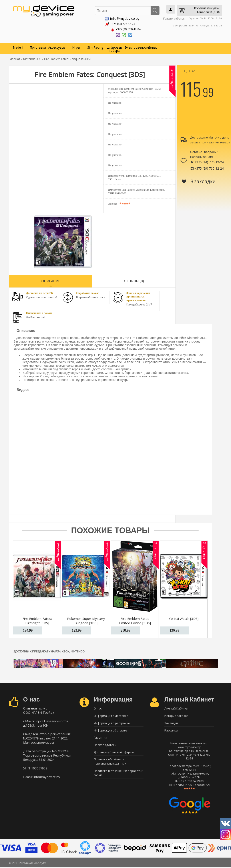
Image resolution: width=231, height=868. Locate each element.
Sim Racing (95, 47)
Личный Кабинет (176, 708)
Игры (76, 47)
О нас (153, 47)
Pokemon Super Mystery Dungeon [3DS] (86, 620)
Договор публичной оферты (114, 754)
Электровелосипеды (134, 47)
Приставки (38, 47)
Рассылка (171, 731)
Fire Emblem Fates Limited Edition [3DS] (135, 620)
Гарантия (100, 739)
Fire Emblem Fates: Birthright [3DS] (37, 620)
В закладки (199, 180)
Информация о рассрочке (112, 723)
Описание (51, 280)
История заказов (176, 715)
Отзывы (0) (134, 280)
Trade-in (18, 47)
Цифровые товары (115, 48)
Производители (105, 747)
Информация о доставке (111, 715)
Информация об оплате (110, 731)
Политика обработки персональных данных (110, 764)
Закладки (171, 723)
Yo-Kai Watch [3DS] (184, 618)
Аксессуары (57, 47)
